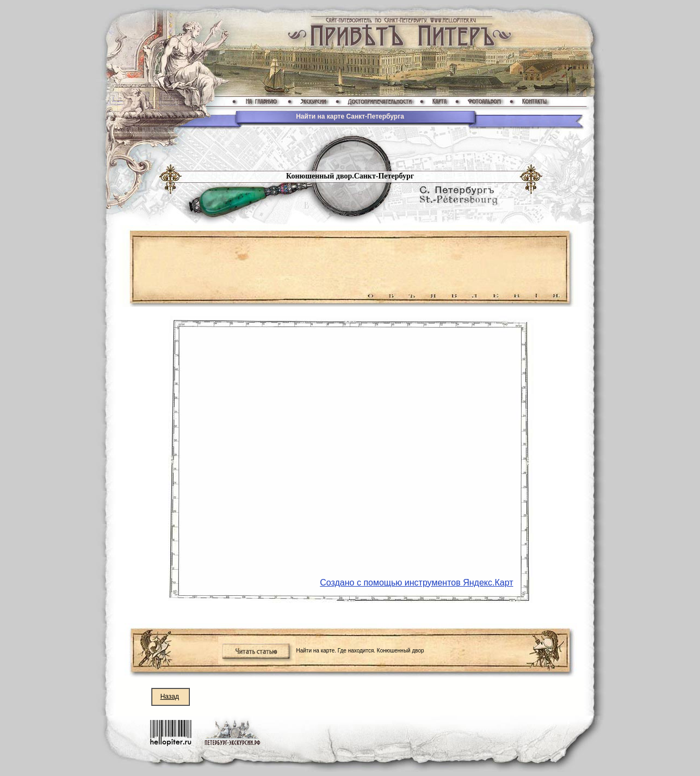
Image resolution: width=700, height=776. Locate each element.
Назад (170, 697)
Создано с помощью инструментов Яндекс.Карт (416, 583)
